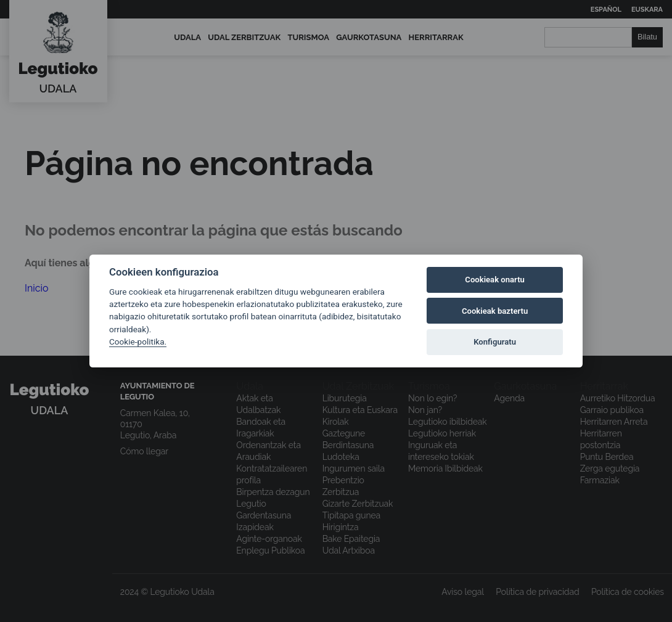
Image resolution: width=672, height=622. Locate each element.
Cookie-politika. (138, 342)
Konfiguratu (495, 342)
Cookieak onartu (495, 280)
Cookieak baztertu (495, 311)
